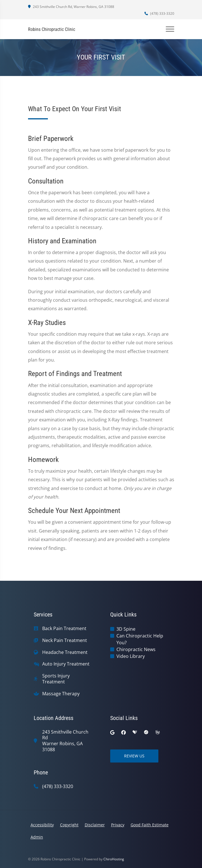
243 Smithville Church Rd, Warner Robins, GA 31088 (71, 7)
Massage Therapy (61, 694)
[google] (112, 732)
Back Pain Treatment (64, 629)
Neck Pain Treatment (65, 640)
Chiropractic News (136, 649)
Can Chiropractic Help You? (140, 639)
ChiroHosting (114, 859)
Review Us (134, 756)
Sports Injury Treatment (56, 679)
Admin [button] (37, 837)
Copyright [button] (69, 825)
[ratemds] (146, 732)
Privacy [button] (118, 825)
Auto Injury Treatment (66, 664)
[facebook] (124, 732)
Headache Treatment (65, 652)
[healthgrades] (135, 732)
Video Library (131, 656)
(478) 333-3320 (159, 13)
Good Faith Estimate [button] (150, 825)
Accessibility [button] (42, 825)
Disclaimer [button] (95, 825)
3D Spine (126, 629)
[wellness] (158, 732)
